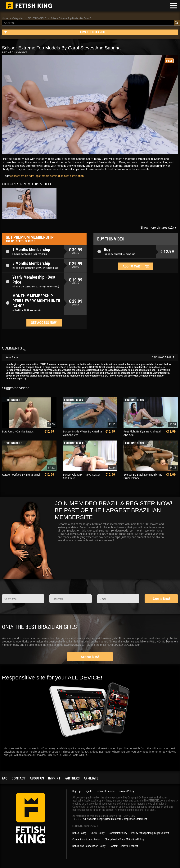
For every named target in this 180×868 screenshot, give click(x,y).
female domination (52, 176)
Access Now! (90, 657)
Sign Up (76, 791)
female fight (27, 176)
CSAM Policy (98, 833)
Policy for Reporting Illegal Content (150, 833)
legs (37, 176)
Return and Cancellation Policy (89, 846)
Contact (19, 778)
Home (5, 18)
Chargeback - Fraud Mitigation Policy (124, 839)
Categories (18, 18)
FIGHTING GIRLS (37, 18)
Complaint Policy (118, 833)
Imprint (54, 778)
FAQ (5, 778)
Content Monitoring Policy (86, 839)
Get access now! (44, 323)
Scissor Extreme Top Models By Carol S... (72, 18)
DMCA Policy (79, 833)
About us (37, 778)
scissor (15, 176)
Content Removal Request (124, 846)
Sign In (88, 791)
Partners (72, 778)
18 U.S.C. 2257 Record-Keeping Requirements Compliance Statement (110, 819)
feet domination (74, 176)
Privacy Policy (126, 791)
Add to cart (132, 266)
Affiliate (91, 778)
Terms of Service (106, 791)
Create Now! (161, 599)
